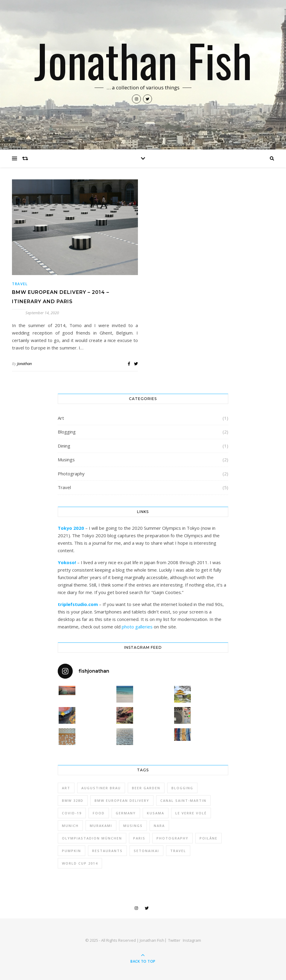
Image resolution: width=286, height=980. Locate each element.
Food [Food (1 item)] (99, 813)
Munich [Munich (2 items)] (70, 826)
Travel (20, 284)
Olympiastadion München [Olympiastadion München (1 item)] (92, 838)
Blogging (67, 432)
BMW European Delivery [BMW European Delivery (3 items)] (122, 800)
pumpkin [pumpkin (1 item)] (71, 851)
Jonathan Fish (143, 60)
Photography (71, 474)
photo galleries (137, 627)
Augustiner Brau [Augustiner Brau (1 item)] (101, 788)
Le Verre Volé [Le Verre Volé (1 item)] (191, 813)
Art (61, 418)
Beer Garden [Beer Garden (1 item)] (146, 788)
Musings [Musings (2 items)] (133, 826)
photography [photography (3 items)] (172, 838)
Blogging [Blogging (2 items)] (182, 788)
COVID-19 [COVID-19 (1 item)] (72, 813)
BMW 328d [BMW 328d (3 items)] (73, 800)
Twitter (174, 940)
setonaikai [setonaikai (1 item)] (146, 851)
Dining (64, 446)
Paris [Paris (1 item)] (139, 838)
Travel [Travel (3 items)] (178, 851)
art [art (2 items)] (66, 788)
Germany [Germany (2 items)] (126, 813)
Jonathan (24, 364)
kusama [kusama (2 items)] (156, 813)
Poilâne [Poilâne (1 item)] (209, 838)
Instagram (192, 940)
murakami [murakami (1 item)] (101, 826)
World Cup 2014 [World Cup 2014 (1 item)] (80, 863)
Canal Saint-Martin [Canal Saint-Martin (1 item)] (183, 800)
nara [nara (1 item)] (159, 826)
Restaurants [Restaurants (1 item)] (107, 851)
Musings (66, 460)
